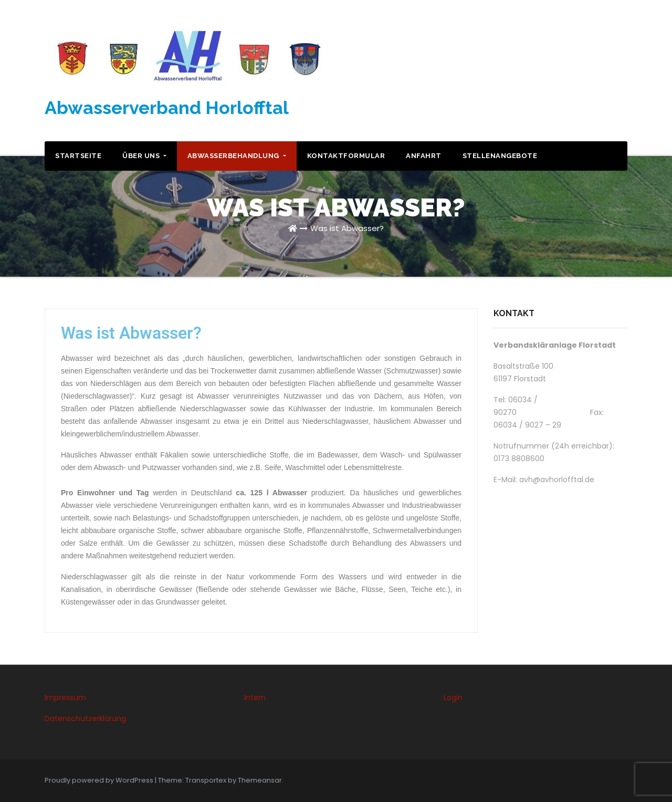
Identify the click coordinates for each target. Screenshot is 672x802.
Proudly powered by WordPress (100, 780)
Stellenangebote (500, 156)
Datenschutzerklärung (85, 718)
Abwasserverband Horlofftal (167, 108)
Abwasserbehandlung (237, 156)
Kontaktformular (346, 156)
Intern (255, 697)
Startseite (78, 156)
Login (453, 697)
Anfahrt (424, 156)
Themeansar (260, 780)
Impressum (65, 697)
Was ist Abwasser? (347, 228)
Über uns (144, 156)
